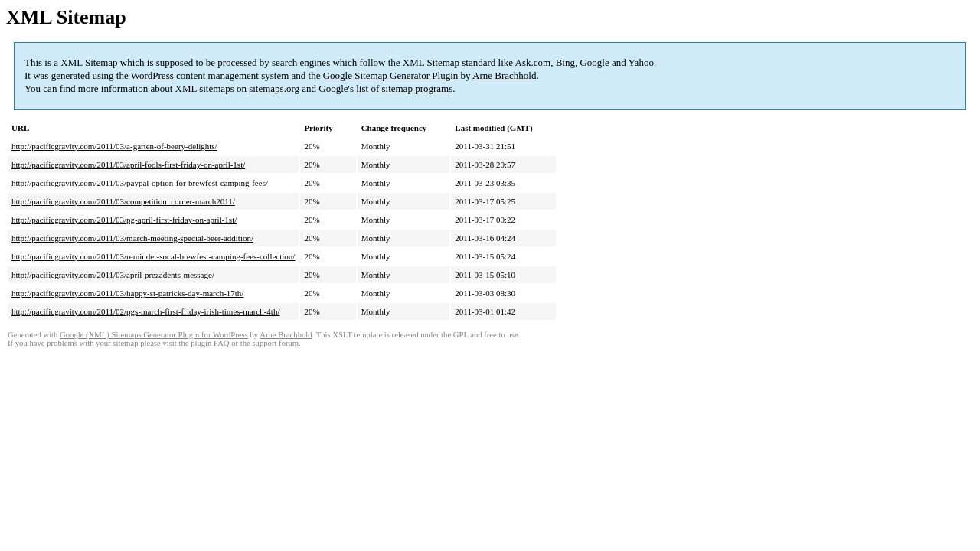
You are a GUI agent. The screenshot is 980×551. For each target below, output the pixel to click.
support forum (275, 343)
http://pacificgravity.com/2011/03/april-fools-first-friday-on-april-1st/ (128, 165)
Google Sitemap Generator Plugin (391, 75)
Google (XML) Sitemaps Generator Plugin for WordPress (154, 335)
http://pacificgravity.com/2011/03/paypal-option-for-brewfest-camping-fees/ (140, 183)
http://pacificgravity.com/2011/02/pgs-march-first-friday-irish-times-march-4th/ (145, 311)
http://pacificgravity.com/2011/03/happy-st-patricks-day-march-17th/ (127, 293)
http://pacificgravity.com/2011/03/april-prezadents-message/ (113, 275)
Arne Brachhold (504, 75)
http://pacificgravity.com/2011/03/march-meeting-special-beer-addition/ (132, 238)
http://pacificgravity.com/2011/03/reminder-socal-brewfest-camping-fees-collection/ (153, 256)
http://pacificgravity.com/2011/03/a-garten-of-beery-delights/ (114, 146)
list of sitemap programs (404, 88)
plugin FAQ (210, 343)
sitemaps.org (274, 88)
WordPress (152, 75)
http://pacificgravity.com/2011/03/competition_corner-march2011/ (123, 201)
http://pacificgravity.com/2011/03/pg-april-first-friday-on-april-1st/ (124, 220)
